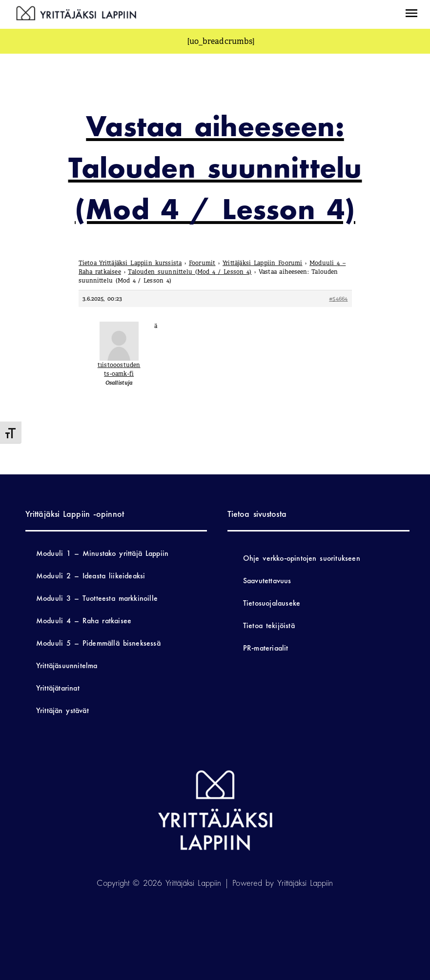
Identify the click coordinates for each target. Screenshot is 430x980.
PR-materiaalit (266, 648)
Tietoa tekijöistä (269, 625)
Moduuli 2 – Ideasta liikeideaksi (91, 576)
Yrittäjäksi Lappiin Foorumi (263, 263)
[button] (411, 14)
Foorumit (202, 263)
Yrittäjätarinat (58, 688)
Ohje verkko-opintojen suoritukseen (302, 558)
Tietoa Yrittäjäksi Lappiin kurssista (130, 263)
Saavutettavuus (267, 581)
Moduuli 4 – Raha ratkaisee (84, 621)
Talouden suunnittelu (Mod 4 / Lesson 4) (190, 272)
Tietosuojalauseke (272, 603)
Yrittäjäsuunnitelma (67, 665)
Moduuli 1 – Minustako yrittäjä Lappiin (102, 553)
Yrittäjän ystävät (62, 710)
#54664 (338, 299)
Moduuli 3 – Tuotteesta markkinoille (97, 598)
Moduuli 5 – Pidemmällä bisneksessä (98, 643)
